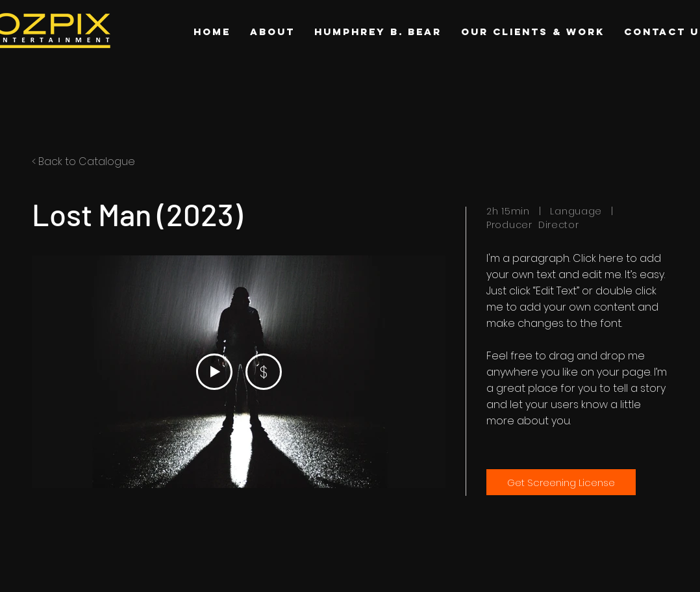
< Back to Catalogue (83, 161)
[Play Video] (214, 372)
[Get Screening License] (561, 482)
